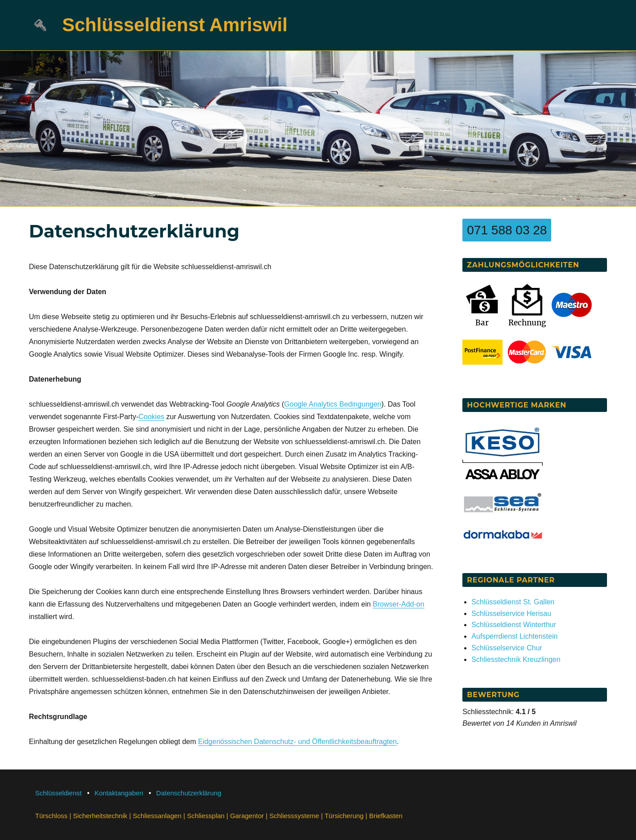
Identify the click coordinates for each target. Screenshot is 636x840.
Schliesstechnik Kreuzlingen (516, 659)
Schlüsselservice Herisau (511, 613)
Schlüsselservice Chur (507, 648)
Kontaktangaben (119, 793)
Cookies (151, 417)
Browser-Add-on (399, 604)
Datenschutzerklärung (189, 793)
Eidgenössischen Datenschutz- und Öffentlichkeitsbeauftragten (297, 742)
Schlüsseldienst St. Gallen (513, 602)
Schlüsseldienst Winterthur (513, 625)
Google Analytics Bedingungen (333, 404)
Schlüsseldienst (58, 793)
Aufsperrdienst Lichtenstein (514, 636)
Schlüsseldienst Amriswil (175, 25)
